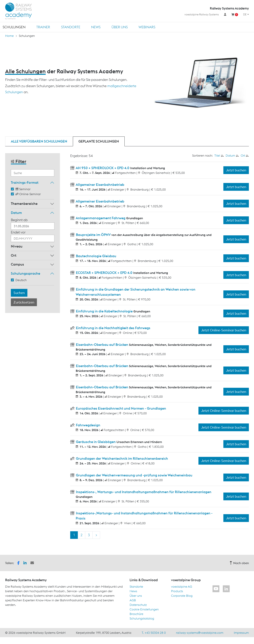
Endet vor (18, 232)
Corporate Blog (182, 596)
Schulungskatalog (142, 618)
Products (177, 591)
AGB (133, 600)
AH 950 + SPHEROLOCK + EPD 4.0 (103, 168)
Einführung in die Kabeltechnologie (104, 311)
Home (9, 36)
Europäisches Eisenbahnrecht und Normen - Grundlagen (121, 408)
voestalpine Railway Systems (202, 14)
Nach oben (239, 563)
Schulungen (14, 27)
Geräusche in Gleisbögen (96, 442)
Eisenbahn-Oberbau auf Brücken (102, 345)
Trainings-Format (25, 182)
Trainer (43, 27)
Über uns (120, 27)
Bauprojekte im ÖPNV (93, 235)
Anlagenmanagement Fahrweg (101, 218)
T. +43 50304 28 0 (154, 633)
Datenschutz (138, 605)
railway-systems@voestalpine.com (200, 633)
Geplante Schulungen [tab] (99, 141)
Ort (14, 255)
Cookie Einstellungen (144, 609)
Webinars (147, 27)
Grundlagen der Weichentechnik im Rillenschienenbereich (122, 458)
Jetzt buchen (236, 170)
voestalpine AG (182, 586)
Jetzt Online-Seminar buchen (224, 330)
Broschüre (136, 614)
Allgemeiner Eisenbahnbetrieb (100, 185)
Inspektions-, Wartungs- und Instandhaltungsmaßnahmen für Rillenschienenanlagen (143, 492)
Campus (17, 264)
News (96, 27)
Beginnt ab (19, 220)
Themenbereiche (24, 204)
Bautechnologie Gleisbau (96, 256)
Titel (217, 155)
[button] (18, 563)
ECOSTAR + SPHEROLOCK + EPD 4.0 (104, 273)
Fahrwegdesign (88, 425)
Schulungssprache (25, 273)
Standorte (71, 27)
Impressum (241, 633)
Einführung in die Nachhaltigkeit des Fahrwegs (113, 328)
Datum (16, 213)
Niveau (17, 246)
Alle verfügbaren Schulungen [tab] (39, 141)
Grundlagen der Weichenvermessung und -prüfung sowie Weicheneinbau (134, 475)
